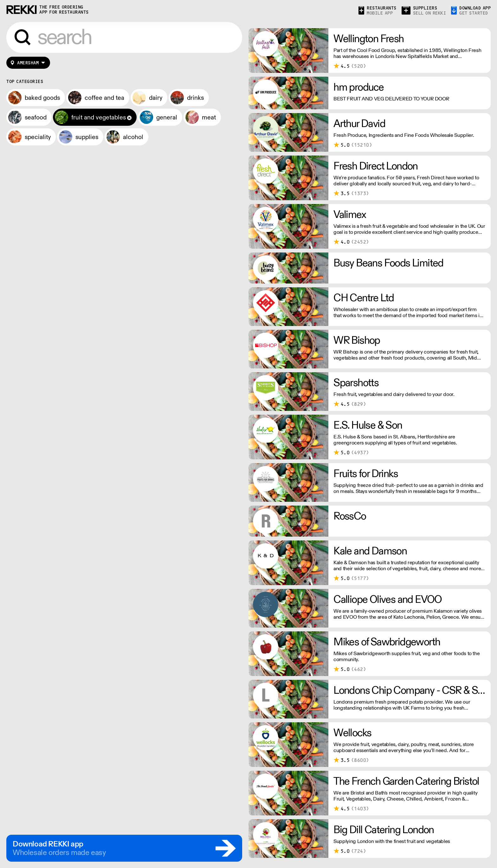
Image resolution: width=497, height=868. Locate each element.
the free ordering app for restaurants (64, 10)
